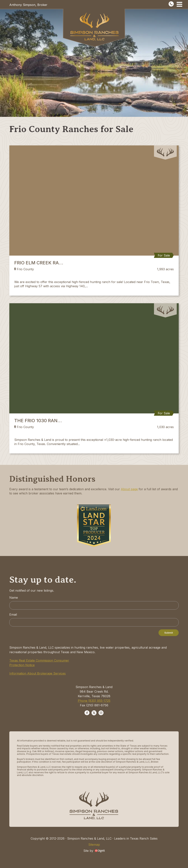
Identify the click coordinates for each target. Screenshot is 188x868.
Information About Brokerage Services (37, 673)
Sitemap (94, 845)
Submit (168, 633)
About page (129, 489)
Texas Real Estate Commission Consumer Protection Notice (39, 663)
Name (14, 598)
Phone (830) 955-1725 (94, 701)
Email (13, 614)
